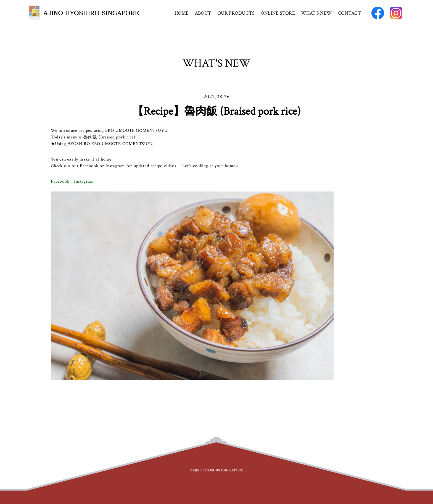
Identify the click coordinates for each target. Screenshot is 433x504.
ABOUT (203, 13)
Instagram (84, 181)
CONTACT (349, 13)
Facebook (60, 181)
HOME (182, 13)
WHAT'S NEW (316, 13)
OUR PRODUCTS (236, 13)
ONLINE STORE (278, 13)
